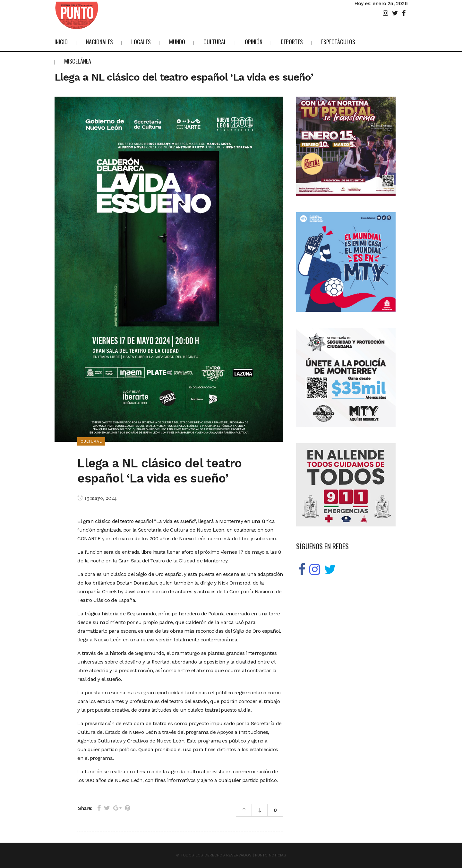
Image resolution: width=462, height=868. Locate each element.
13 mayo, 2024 (97, 499)
